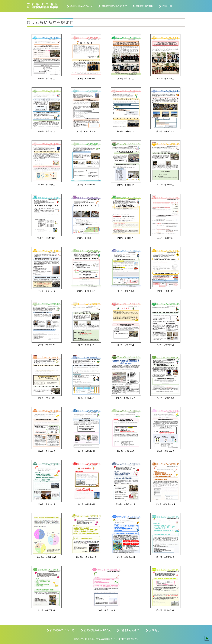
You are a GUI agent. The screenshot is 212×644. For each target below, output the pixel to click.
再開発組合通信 (145, 6)
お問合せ (167, 6)
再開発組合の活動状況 (114, 6)
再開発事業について (82, 6)
